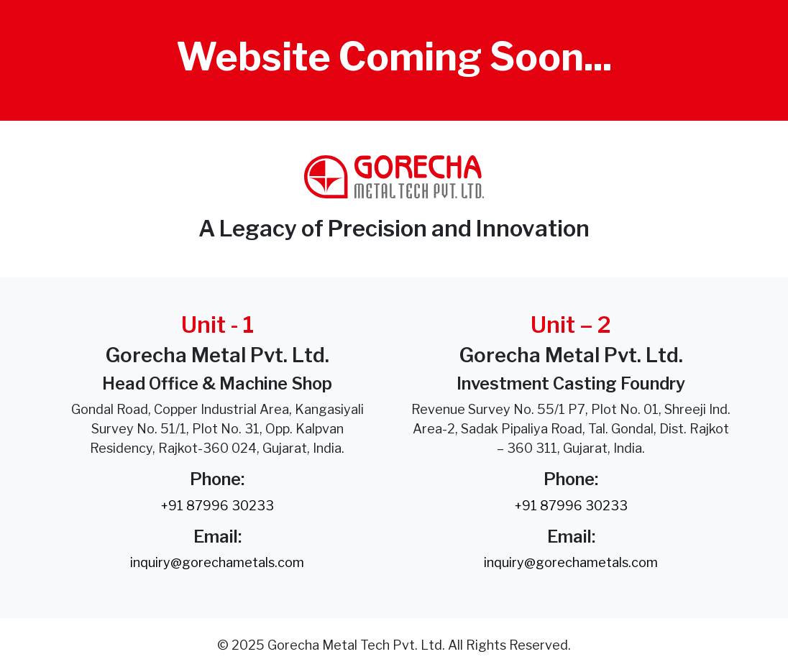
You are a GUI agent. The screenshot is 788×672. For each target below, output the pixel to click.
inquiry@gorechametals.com (217, 562)
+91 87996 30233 (217, 506)
